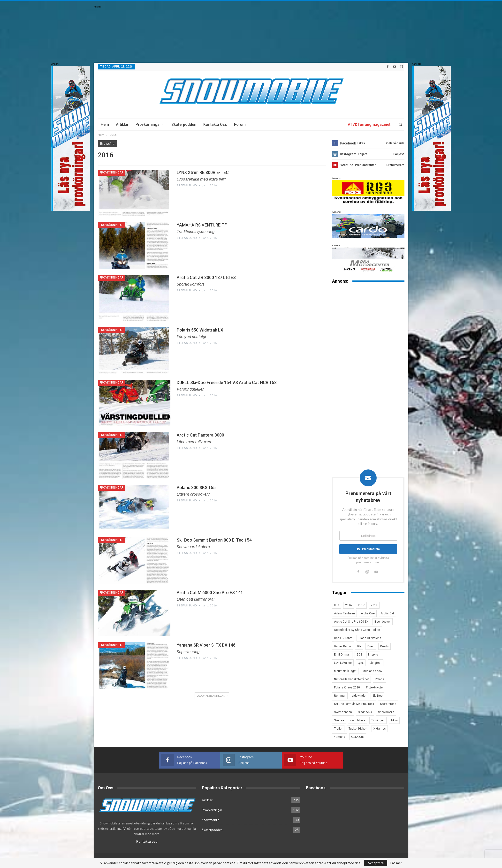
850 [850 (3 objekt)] (337, 605)
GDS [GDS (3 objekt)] (359, 655)
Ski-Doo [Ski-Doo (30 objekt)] (377, 696)
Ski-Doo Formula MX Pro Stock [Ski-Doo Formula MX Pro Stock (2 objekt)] (354, 704)
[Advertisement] (368, 363)
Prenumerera (371, 549)
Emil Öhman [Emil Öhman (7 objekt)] (342, 655)
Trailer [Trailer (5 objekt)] (338, 729)
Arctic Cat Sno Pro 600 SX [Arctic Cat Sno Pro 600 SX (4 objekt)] (351, 622)
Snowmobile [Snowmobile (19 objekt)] (386, 712)
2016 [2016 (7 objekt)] (349, 605)
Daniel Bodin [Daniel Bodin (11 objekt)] (342, 646)
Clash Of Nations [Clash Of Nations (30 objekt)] (370, 638)
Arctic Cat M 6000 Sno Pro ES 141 (210, 593)
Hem (105, 125)
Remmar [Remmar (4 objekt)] (340, 696)
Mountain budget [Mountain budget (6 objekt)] (345, 671)
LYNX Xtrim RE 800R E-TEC (203, 172)
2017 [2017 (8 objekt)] (361, 605)
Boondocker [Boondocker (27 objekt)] (383, 622)
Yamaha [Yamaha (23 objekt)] (340, 737)
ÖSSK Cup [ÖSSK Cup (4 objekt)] (358, 737)
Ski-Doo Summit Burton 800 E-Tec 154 (214, 540)
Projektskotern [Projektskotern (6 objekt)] (376, 687)
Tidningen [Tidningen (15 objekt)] (378, 720)
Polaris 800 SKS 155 (196, 487)
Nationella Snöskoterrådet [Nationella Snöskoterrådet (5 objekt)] (351, 679)
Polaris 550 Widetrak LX (200, 330)
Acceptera (376, 863)
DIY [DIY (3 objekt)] (359, 646)
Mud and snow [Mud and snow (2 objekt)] (372, 671)
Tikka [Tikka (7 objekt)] (394, 720)
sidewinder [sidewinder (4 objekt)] (359, 696)
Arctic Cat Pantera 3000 (200, 435)
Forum (240, 125)
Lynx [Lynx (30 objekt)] (361, 663)
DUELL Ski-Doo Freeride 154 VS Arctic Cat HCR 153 (227, 382)
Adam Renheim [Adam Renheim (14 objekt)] (344, 613)
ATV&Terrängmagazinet (369, 125)
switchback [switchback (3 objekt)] (358, 720)
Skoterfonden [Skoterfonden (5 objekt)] (343, 712)
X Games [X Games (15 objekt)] (380, 729)
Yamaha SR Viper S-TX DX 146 (206, 645)
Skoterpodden (184, 125)
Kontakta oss (215, 125)
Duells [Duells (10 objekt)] (384, 646)
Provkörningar (148, 125)
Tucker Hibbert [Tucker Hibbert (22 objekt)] (358, 729)
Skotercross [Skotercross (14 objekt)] (388, 704)
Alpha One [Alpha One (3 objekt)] (368, 613)
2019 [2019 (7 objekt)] (374, 605)
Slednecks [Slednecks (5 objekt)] (365, 712)
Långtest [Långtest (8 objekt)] (376, 663)
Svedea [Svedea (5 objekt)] (339, 720)
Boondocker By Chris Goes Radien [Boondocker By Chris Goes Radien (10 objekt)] (357, 630)
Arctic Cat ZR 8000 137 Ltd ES (206, 277)
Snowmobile (211, 820)
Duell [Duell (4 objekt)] (371, 646)
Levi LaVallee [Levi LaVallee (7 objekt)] (343, 663)
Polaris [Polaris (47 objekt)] (380, 679)
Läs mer (396, 863)
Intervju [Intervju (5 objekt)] (373, 655)
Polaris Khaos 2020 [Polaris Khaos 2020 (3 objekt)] (347, 687)
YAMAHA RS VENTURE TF (202, 225)
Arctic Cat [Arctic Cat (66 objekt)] (387, 613)
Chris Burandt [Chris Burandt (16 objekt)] (343, 638)
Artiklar (122, 125)
